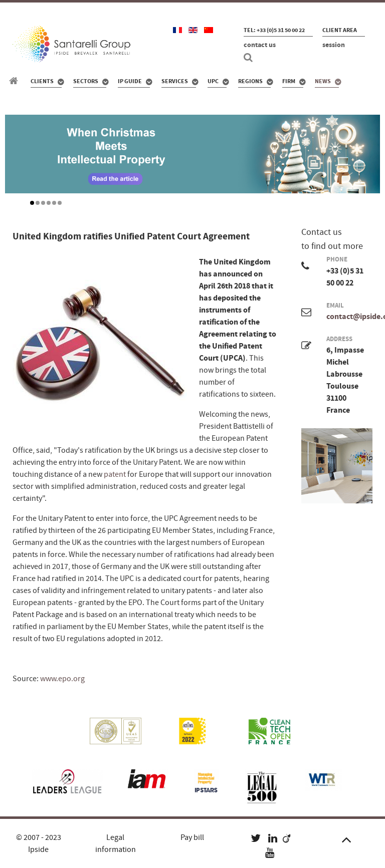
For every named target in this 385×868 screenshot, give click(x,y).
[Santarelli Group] (15, 81)
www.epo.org (62, 679)
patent (116, 474)
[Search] (250, 58)
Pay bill (192, 837)
